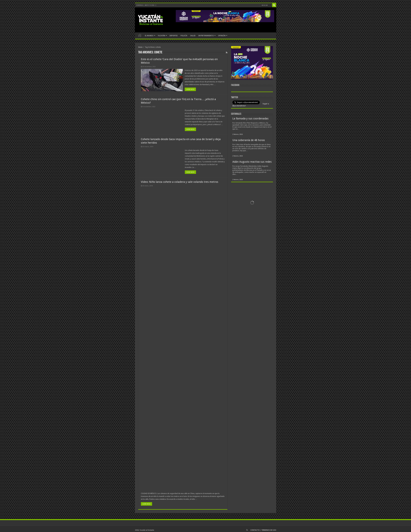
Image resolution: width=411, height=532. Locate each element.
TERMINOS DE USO (269, 530)
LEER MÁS (190, 89)
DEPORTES (174, 36)
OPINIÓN (222, 36)
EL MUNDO (149, 36)
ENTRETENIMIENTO (206, 36)
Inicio (140, 47)
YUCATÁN (161, 36)
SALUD (193, 36)
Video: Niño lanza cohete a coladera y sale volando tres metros (180, 182)
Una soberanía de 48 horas (249, 140)
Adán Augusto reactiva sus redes (252, 162)
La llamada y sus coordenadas (250, 119)
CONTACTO (255, 530)
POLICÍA (184, 36)
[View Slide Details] (252, 63)
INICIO (140, 35)
